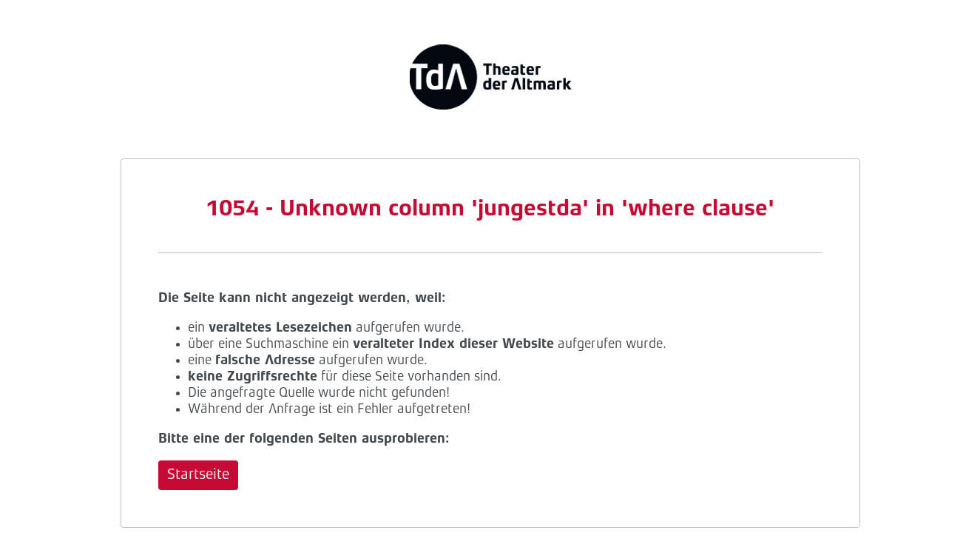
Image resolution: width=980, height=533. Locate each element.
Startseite (198, 475)
